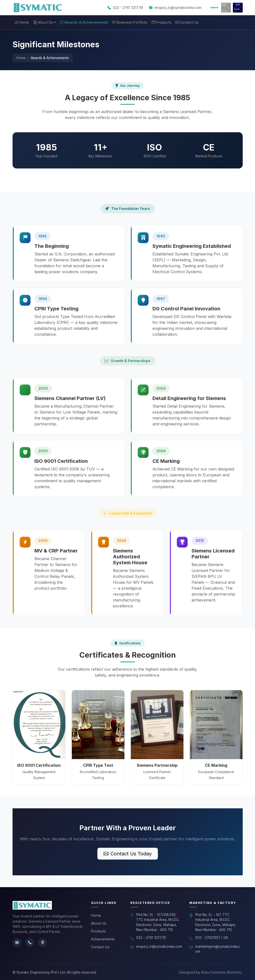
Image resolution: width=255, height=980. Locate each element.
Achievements (103, 939)
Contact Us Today (128, 854)
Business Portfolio (130, 22)
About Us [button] (43, 22)
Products (161, 22)
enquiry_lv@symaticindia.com (178, 8)
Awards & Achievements (84, 22)
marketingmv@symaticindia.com (218, 949)
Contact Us (187, 22)
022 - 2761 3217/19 (128, 8)
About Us (99, 923)
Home (22, 22)
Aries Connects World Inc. (222, 972)
